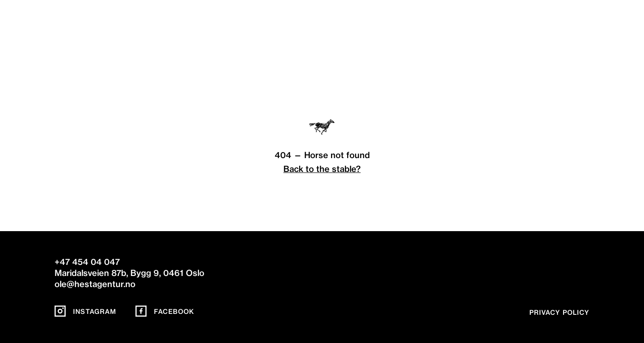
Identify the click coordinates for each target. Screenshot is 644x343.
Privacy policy (559, 312)
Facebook (165, 312)
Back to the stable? (322, 169)
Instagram (85, 312)
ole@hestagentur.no (95, 284)
